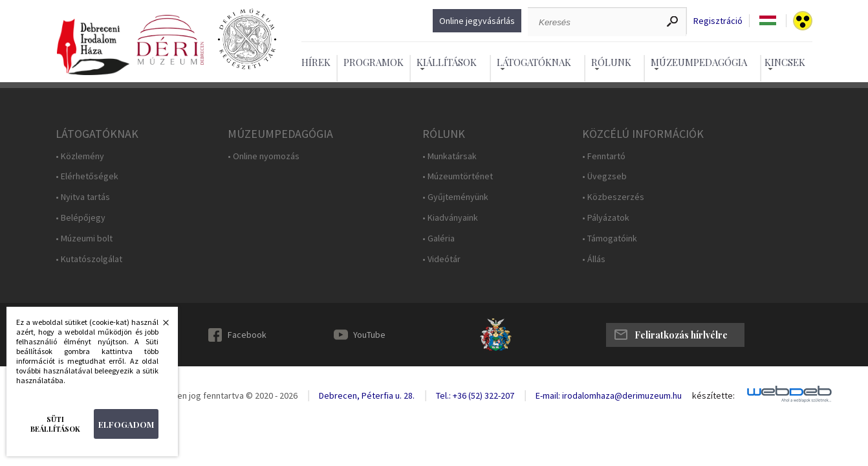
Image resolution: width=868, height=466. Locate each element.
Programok (374, 62)
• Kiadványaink (450, 218)
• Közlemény (80, 156)
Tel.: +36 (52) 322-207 (475, 395)
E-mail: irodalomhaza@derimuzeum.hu (609, 395)
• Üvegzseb (604, 176)
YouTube (369, 335)
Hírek (316, 62)
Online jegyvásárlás (477, 21)
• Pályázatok (606, 218)
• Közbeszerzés (613, 197)
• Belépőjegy (81, 218)
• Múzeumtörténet (458, 176)
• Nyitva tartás (83, 197)
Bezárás (159, 326)
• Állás (594, 259)
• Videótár (441, 259)
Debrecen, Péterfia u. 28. (367, 395)
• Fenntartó (604, 156)
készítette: (713, 396)
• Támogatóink (610, 239)
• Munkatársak (450, 156)
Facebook (247, 335)
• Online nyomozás (264, 156)
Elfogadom (126, 424)
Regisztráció (718, 21)
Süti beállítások (55, 424)
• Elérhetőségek (87, 176)
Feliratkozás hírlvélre (681, 335)
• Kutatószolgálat (89, 259)
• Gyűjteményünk (455, 197)
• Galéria (439, 239)
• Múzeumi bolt (84, 239)
